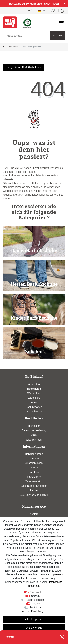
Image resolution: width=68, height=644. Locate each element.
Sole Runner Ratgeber (34, 486)
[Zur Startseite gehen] (4, 47)
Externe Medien (36, 600)
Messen (34, 468)
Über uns (34, 458)
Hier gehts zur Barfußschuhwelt (23, 67)
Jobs (34, 500)
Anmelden (34, 384)
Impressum (34, 426)
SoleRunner (13, 47)
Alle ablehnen (34, 628)
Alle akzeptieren (34, 619)
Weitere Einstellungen (34, 611)
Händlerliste (34, 477)
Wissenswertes (34, 481)
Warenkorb (34, 398)
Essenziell (36, 592)
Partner (34, 490)
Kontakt (34, 514)
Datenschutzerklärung (34, 430)
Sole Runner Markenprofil (34, 495)
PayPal (36, 604)
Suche (58, 36)
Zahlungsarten (34, 407)
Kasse (34, 402)
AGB (34, 435)
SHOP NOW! (51, 4)
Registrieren (34, 389)
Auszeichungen (34, 463)
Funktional (36, 607)
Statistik (36, 596)
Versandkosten (34, 412)
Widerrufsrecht (34, 440)
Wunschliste (34, 393)
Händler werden (34, 454)
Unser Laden (34, 472)
